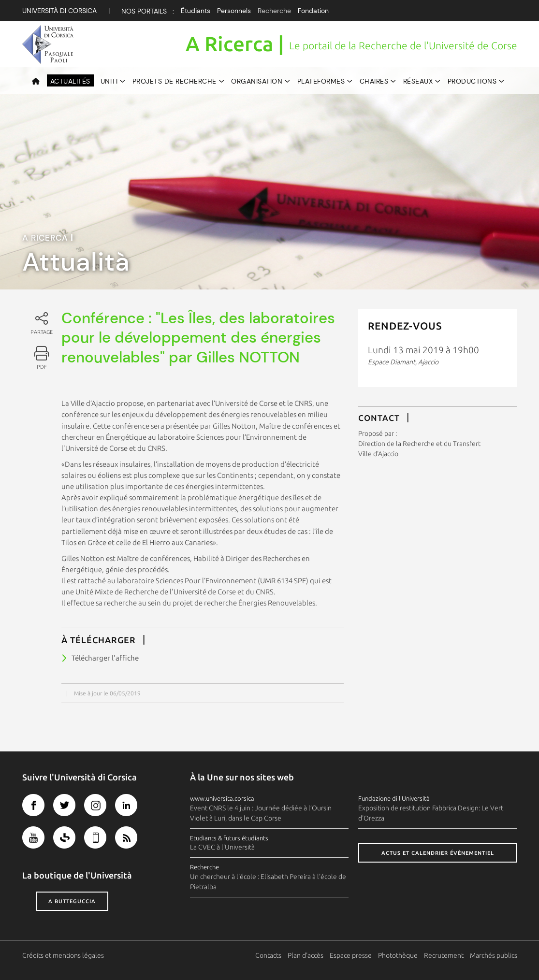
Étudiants (196, 11)
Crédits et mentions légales (63, 955)
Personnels (234, 11)
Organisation (257, 81)
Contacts (268, 955)
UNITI (109, 81)
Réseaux (418, 81)
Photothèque (398, 955)
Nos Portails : (148, 11)
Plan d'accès (306, 955)
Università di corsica (59, 11)
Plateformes (321, 81)
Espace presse (351, 955)
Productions (472, 81)
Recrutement (444, 955)
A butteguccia (72, 901)
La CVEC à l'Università (222, 847)
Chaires (374, 81)
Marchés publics (494, 955)
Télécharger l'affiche (105, 658)
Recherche (274, 11)
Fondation (313, 11)
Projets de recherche (175, 81)
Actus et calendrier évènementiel (438, 853)
